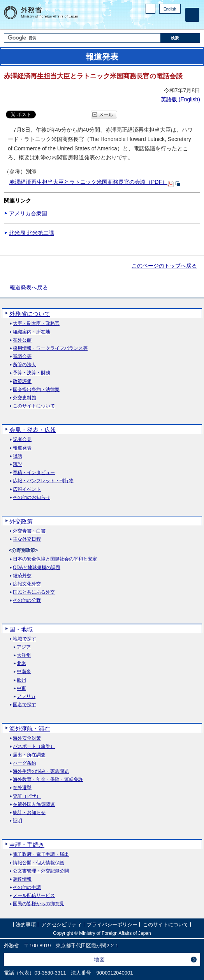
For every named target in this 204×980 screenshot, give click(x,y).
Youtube (176, 22)
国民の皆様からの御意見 (39, 904)
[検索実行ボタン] (180, 38)
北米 (21, 664)
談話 (18, 456)
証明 (18, 821)
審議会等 (22, 357)
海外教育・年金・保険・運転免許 (48, 780)
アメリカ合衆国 (28, 213)
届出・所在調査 (29, 755)
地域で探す (25, 639)
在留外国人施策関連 (34, 805)
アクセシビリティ (62, 925)
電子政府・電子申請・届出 (41, 854)
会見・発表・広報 (33, 430)
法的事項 (26, 925)
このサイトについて (34, 406)
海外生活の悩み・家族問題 (41, 771)
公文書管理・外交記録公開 (41, 871)
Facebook (156, 22)
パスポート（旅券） (34, 746)
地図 (99, 959)
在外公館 (22, 340)
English (170, 9)
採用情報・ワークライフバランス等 (50, 348)
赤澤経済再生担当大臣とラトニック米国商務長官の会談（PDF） (88, 182)
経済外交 (22, 576)
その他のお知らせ (32, 498)
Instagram (166, 22)
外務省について (30, 314)
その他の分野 (27, 600)
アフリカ (26, 697)
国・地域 (21, 629)
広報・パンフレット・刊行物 (43, 481)
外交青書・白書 (29, 531)
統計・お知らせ (29, 813)
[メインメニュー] (192, 15)
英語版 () (180, 99)
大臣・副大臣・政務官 (36, 323)
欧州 (21, 680)
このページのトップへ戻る (164, 266)
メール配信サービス (34, 896)
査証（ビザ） (27, 796)
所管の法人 (25, 365)
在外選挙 (22, 788)
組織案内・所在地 (32, 332)
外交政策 (21, 521)
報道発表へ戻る (29, 287)
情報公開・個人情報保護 (39, 863)
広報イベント (27, 489)
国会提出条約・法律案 (36, 390)
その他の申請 (27, 887)
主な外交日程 (27, 539)
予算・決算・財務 (32, 373)
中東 (21, 688)
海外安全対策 (27, 738)
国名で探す (25, 705)
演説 (18, 464)
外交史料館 (25, 398)
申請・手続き (27, 845)
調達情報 (22, 879)
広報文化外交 (27, 584)
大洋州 (24, 655)
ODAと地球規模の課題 (37, 568)
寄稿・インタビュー (34, 473)
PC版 (150, 9)
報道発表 (22, 448)
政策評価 (22, 382)
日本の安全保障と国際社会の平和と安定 (55, 559)
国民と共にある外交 (34, 592)
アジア (24, 647)
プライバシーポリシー (112, 925)
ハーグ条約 (25, 763)
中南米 (24, 672)
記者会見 (22, 440)
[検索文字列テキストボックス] (82, 38)
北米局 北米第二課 (32, 233)
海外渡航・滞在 (30, 729)
